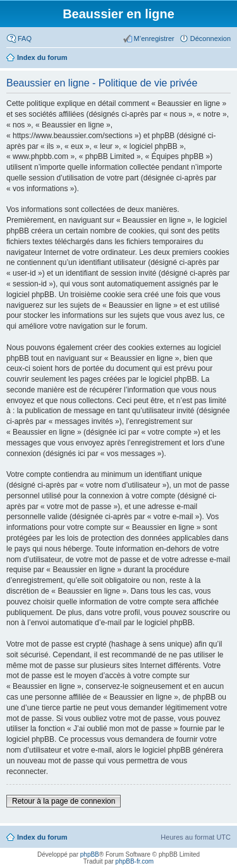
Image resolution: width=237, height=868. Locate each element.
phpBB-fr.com (135, 861)
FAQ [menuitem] (25, 38)
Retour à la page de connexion (64, 801)
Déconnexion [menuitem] (210, 38)
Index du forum (42, 837)
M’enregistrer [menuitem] (154, 38)
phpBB (90, 854)
